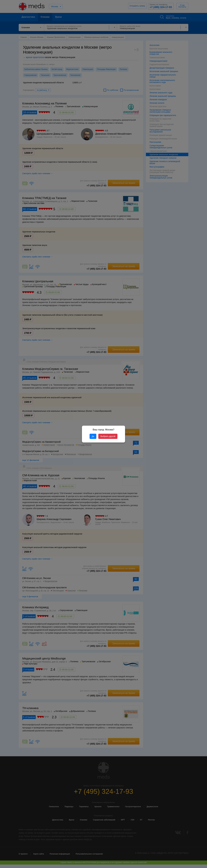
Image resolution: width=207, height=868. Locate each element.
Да (93, 436)
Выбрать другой (108, 436)
